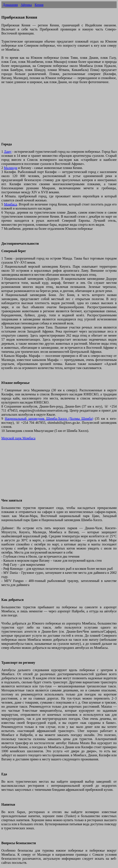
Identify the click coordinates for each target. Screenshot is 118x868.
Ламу (8, 152)
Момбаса (11, 204)
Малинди (11, 168)
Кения (39, 5)
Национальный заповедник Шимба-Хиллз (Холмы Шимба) (49, 419)
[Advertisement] (59, 115)
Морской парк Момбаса (18, 438)
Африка (26, 5)
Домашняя (10, 5)
